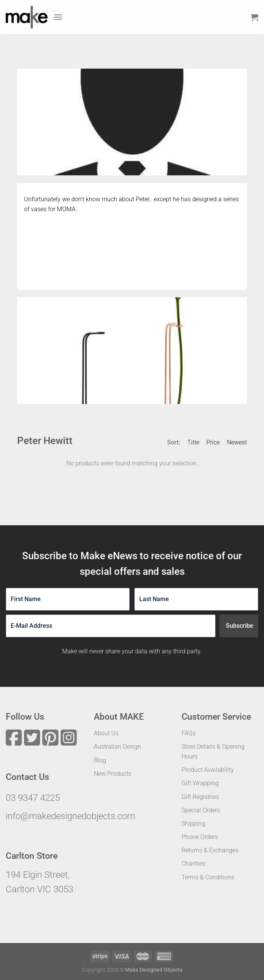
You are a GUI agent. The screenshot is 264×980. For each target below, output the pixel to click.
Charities (193, 864)
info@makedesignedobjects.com (70, 816)
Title (193, 442)
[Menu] (58, 17)
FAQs (189, 733)
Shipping (193, 824)
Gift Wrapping (200, 783)
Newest (237, 442)
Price (213, 442)
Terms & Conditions (208, 877)
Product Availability (208, 770)
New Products (113, 774)
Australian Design (118, 747)
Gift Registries (200, 797)
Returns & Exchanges (210, 850)
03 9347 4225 (33, 798)
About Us (106, 733)
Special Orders (201, 810)
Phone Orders (200, 837)
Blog (100, 760)
